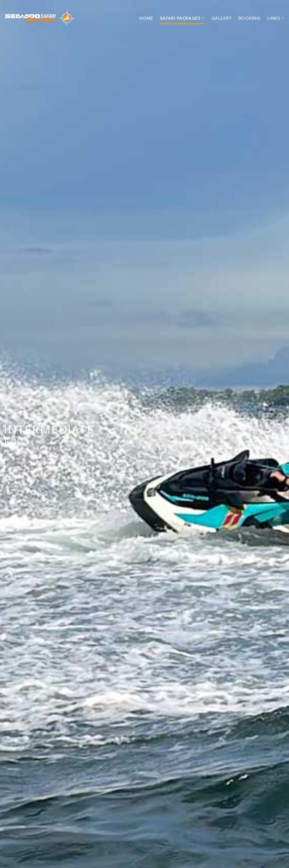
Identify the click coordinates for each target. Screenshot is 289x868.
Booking (249, 18)
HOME (146, 18)
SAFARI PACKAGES (182, 18)
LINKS (276, 18)
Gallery (221, 18)
